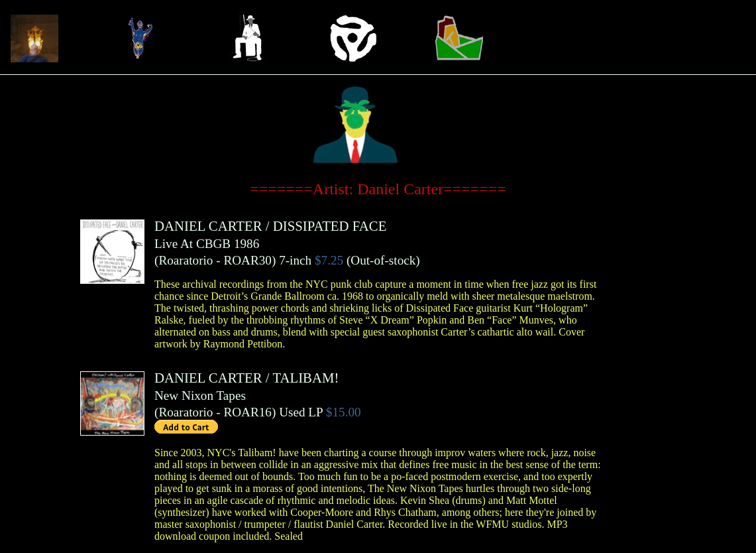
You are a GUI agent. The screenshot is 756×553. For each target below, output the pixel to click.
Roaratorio (186, 260)
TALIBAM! (305, 378)
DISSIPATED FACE (330, 226)
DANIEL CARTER (208, 226)
